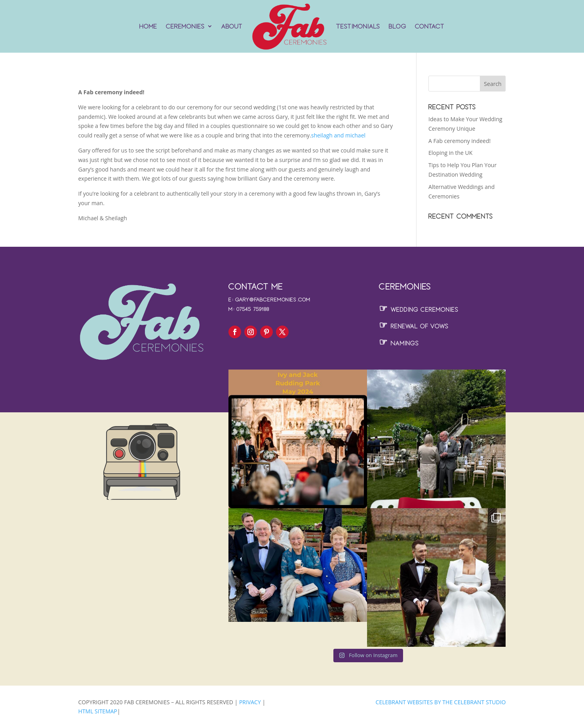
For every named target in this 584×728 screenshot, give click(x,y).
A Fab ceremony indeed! (459, 141)
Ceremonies (185, 26)
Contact (430, 26)
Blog (398, 26)
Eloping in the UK (450, 153)
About (232, 26)
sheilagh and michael (338, 135)
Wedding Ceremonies (419, 310)
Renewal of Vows (414, 326)
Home (148, 26)
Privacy (251, 702)
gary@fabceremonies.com (273, 299)
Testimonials (358, 26)
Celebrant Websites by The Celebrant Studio (441, 702)
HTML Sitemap (98, 711)
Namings (399, 343)
